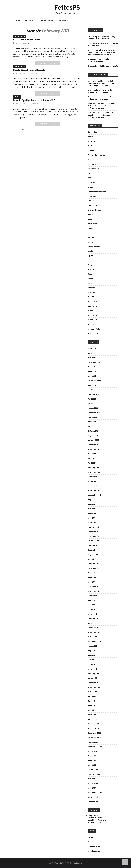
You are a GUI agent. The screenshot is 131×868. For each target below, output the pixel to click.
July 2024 (92, 385)
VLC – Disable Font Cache (27, 40)
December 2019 (94, 445)
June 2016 (92, 513)
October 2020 (94, 431)
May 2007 (92, 788)
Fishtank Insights (95, 818)
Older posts (22, 129)
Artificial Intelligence (96, 155)
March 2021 (93, 426)
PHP (89, 260)
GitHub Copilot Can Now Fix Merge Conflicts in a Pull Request (102, 38)
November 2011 (94, 632)
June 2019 (92, 454)
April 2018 (92, 481)
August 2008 (93, 783)
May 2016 (92, 518)
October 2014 (93, 545)
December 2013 (94, 568)
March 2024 (93, 390)
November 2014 (94, 541)
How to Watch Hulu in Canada (29, 70)
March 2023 (93, 404)
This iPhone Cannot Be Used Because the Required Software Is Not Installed (102, 106)
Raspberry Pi (93, 269)
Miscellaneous (20, 36)
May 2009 (92, 765)
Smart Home (93, 297)
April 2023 (92, 399)
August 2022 (93, 408)
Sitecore (91, 288)
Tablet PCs (92, 302)
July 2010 (92, 701)
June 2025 (92, 371)
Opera (91, 256)
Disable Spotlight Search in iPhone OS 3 (34, 100)
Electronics (92, 196)
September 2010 (95, 696)
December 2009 (94, 733)
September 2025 (95, 367)
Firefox (91, 201)
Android (91, 137)
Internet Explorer (95, 210)
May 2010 (92, 710)
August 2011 (93, 646)
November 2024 (94, 381)
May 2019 (92, 458)
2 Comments (34, 73)
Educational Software (97, 192)
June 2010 (92, 706)
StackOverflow (47, 20)
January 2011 (93, 678)
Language (92, 228)
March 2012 (93, 614)
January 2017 (93, 509)
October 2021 (93, 417)
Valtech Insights (95, 822)
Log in (90, 837)
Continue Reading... (48, 63)
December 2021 (94, 413)
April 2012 (92, 609)
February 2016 (94, 527)
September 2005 (95, 793)
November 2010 (94, 687)
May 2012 (92, 605)
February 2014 (94, 564)
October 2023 (94, 394)
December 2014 (94, 536)
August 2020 (93, 436)
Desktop (91, 183)
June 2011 (92, 655)
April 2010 (92, 715)
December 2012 (94, 587)
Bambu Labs (93, 164)
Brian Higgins (93, 90)
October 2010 (93, 692)
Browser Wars (94, 169)
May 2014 (92, 559)
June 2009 (92, 761)
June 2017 (92, 504)
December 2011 (94, 628)
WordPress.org (94, 851)
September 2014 (95, 550)
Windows (92, 311)
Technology (93, 306)
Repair (91, 274)
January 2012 (93, 623)
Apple (90, 146)
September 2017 (95, 495)
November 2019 (94, 449)
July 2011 (91, 651)
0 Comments (34, 104)
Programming (94, 265)
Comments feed (95, 846)
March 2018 (93, 486)
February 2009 (94, 774)
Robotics (92, 279)
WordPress (78, 864)
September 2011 (94, 642)
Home (18, 20)
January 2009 (94, 779)
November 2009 (94, 738)
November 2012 (94, 591)
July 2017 (92, 500)
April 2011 (92, 664)
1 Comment (34, 43)
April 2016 (92, 523)
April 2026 (92, 349)
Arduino (91, 150)
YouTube (63, 20)
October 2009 (94, 742)
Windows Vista (94, 329)
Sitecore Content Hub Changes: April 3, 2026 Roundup (101, 60)
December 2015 (94, 532)
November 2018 (94, 472)
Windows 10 (93, 315)
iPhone (17, 97)
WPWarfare (60, 864)
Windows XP (93, 334)
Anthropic (92, 141)
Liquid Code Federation (97, 820)
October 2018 (93, 477)
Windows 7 (92, 324)
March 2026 (93, 353)
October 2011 (93, 637)
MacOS (91, 237)
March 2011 (92, 669)
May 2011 (91, 660)
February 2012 (94, 619)
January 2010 (93, 728)
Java (90, 219)
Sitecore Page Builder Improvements (103, 66)
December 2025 (94, 362)
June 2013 (92, 577)
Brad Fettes (93, 104)
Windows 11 (92, 320)
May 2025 (92, 376)
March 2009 (93, 770)
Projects (29, 20)
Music (90, 251)
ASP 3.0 (91, 160)
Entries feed (93, 842)
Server (91, 283)
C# (89, 173)
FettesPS (67, 7)
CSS (90, 178)
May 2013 (92, 582)
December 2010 (94, 683)
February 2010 (94, 724)
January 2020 (94, 440)
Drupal (91, 187)
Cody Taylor (93, 816)
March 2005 (93, 797)
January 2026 (93, 358)
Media (90, 242)
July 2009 (92, 756)
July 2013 (92, 573)
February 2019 (94, 468)
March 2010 (93, 719)
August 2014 (93, 555)
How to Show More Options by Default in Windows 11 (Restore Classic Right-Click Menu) (102, 83)
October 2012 (93, 596)
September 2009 (95, 747)
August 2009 (93, 751)
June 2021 (92, 422)
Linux (90, 233)
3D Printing (92, 132)
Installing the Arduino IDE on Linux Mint (100, 91)
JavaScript (92, 224)
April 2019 (92, 463)
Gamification (93, 205)
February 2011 (93, 674)
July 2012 (92, 600)
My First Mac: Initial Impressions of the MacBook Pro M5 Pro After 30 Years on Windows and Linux (102, 52)
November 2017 (94, 490)
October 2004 (94, 802)
